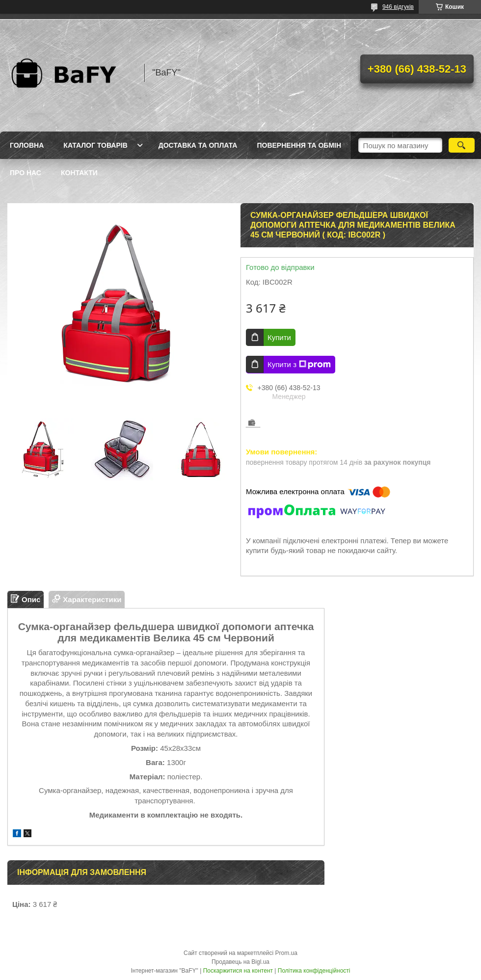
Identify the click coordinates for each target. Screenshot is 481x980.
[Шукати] (462, 145)
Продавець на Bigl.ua (240, 962)
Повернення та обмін (299, 145)
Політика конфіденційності (314, 971)
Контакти (79, 173)
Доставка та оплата (198, 145)
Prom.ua (286, 953)
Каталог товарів (95, 145)
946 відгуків (398, 7)
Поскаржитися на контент (238, 971)
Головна (27, 145)
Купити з (299, 365)
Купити (279, 337)
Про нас (26, 173)
